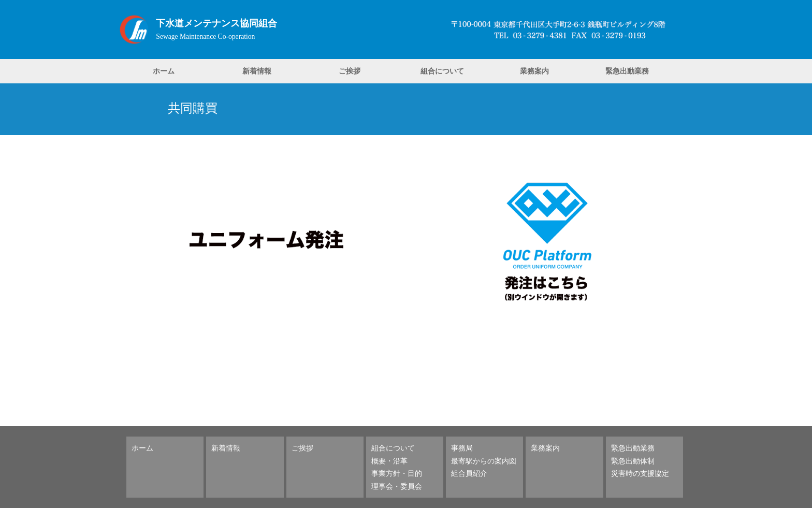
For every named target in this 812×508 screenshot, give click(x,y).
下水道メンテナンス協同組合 (216, 23)
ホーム (164, 71)
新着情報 (257, 71)
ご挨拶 (350, 71)
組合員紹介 (469, 473)
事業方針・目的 (397, 473)
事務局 (462, 448)
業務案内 (534, 71)
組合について (442, 71)
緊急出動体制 (633, 461)
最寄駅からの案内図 (484, 461)
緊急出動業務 (627, 71)
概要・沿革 (389, 461)
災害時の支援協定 (640, 473)
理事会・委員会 (397, 486)
